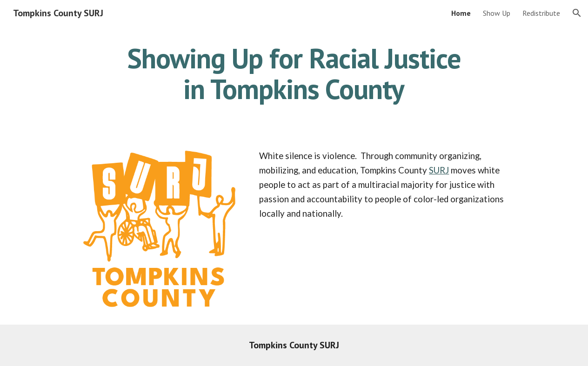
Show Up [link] (497, 13)
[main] (294, 73)
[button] (577, 13)
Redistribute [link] (541, 13)
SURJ (439, 170)
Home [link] (461, 13)
